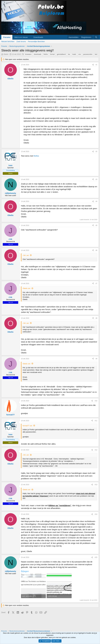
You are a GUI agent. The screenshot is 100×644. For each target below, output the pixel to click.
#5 (96, 225)
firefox (46, 54)
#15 (96, 557)
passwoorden (88, 54)
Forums (7, 37)
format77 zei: (28, 426)
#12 (96, 450)
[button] (30, 37)
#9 (96, 359)
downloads (38, 54)
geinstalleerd (61, 54)
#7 (96, 283)
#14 (96, 514)
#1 (96, 65)
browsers (28, 54)
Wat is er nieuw (21, 37)
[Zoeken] (96, 37)
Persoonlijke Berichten (36, 42)
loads (74, 54)
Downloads (38, 37)
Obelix (6, 54)
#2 (96, 151)
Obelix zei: (27, 288)
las (69, 54)
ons (80, 54)
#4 (96, 201)
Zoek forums (21, 42)
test (96, 54)
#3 (96, 179)
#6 (96, 250)
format (52, 54)
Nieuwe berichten (8, 42)
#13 (96, 485)
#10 (96, 401)
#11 (96, 421)
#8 (96, 318)
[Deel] (93, 65)
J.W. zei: (26, 255)
